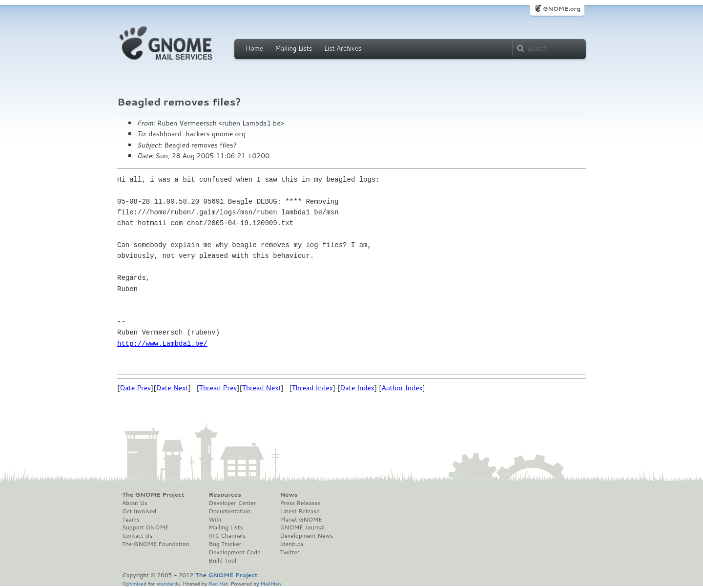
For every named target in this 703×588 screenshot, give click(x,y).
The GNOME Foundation (156, 544)
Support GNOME (145, 527)
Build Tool (223, 561)
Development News (306, 536)
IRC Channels (227, 536)
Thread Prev (218, 388)
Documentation (230, 511)
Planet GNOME (301, 520)
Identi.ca (291, 544)
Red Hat (218, 583)
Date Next (172, 388)
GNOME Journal (302, 527)
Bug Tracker (225, 544)
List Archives (343, 48)
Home (254, 48)
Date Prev (135, 388)
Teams (131, 520)
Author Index (402, 388)
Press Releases (300, 503)
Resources (225, 495)
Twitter (289, 552)
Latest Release (300, 511)
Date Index (357, 388)
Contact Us (137, 536)
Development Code (235, 552)
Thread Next (262, 388)
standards (168, 583)
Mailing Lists (293, 48)
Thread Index (313, 388)
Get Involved (139, 511)
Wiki (215, 520)
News (289, 495)
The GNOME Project (153, 495)
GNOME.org (562, 9)
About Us (135, 503)
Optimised (134, 583)
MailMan (270, 583)
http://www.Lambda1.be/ (162, 344)
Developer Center (233, 503)
